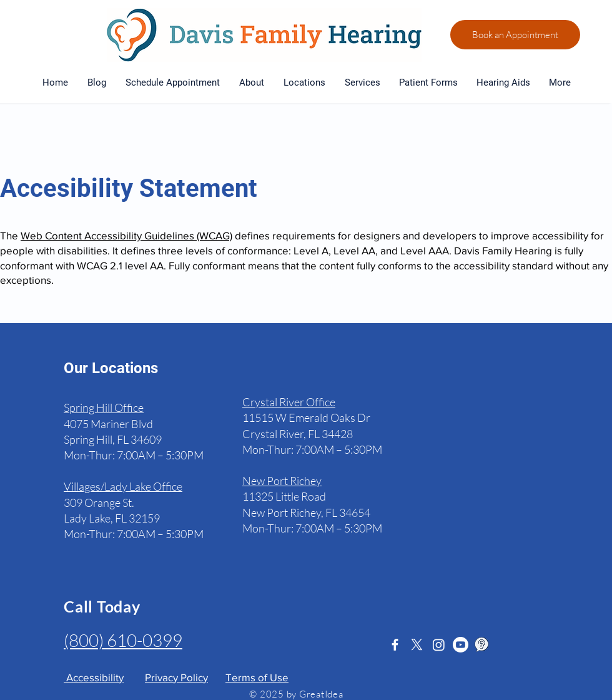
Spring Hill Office (104, 407)
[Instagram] (439, 645)
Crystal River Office (289, 402)
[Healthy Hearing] (482, 645)
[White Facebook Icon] (395, 645)
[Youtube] (461, 645)
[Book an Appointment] (515, 35)
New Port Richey (282, 481)
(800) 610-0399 (123, 640)
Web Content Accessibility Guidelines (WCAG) (126, 235)
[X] (417, 645)
